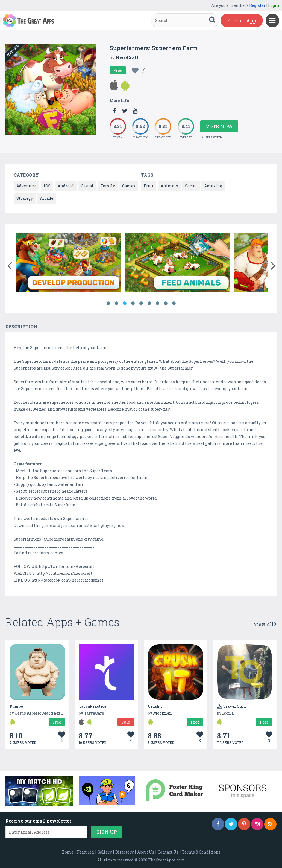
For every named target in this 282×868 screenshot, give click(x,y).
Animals (169, 186)
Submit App (242, 21)
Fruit (149, 186)
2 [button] (116, 303)
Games (129, 186)
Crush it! (156, 706)
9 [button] (174, 303)
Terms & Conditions (201, 852)
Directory (124, 852)
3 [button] (125, 303)
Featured (86, 852)
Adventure (27, 186)
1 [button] (108, 303)
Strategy (25, 198)
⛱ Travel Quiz (231, 706)
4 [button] (133, 303)
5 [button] (141, 303)
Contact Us (168, 852)
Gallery (105, 852)
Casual (87, 186)
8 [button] (166, 303)
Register (257, 5)
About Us (146, 852)
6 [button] (149, 303)
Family (108, 186)
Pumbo (16, 706)
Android (66, 186)
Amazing (213, 186)
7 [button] (157, 303)
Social (191, 186)
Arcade (47, 198)
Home (67, 852)
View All (265, 624)
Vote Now (219, 126)
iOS (47, 186)
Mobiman (162, 713)
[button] (9, 265)
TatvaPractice (92, 706)
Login (274, 5)
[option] (68, 263)
